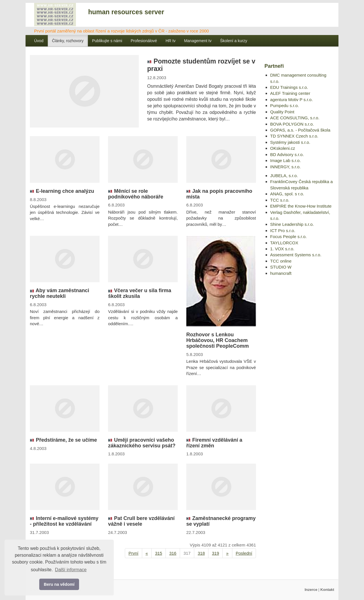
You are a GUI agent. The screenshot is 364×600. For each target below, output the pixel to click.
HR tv (170, 41)
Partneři (274, 66)
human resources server (126, 12)
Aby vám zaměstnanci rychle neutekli (59, 293)
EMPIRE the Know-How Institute (301, 206)
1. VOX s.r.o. (282, 249)
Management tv (198, 41)
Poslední (244, 553)
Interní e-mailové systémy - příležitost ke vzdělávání (64, 521)
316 (173, 553)
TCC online (281, 261)
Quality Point (282, 112)
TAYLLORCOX (284, 243)
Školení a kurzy (234, 41)
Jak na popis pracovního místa (219, 194)
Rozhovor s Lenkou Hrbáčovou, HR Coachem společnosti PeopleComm (218, 340)
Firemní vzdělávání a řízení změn (214, 443)
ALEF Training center (290, 93)
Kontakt (327, 590)
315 (159, 553)
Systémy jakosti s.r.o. (290, 142)
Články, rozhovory (68, 41)
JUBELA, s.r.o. (284, 176)
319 (215, 553)
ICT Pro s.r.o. (283, 231)
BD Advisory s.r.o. (287, 154)
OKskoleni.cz (283, 148)
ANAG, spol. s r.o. (287, 194)
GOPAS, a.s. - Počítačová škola (300, 130)
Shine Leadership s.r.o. (292, 224)
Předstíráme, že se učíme (63, 440)
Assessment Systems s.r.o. (296, 255)
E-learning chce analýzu (62, 191)
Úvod (39, 41)
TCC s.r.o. (280, 200)
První (134, 553)
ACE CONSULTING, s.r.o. (295, 118)
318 (201, 553)
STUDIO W (281, 267)
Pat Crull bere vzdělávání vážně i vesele (141, 521)
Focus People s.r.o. (288, 236)
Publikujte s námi (107, 41)
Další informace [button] (71, 570)
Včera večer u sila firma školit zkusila (140, 293)
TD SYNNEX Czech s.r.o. (294, 136)
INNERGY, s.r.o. (285, 167)
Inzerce (311, 590)
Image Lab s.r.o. (286, 160)
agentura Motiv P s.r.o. (291, 100)
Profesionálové (144, 41)
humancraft (281, 273)
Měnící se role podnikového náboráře (136, 194)
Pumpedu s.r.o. (285, 106)
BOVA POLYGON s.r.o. (292, 124)
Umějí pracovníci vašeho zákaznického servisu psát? (142, 443)
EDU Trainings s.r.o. (289, 87)
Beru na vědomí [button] (59, 584)
